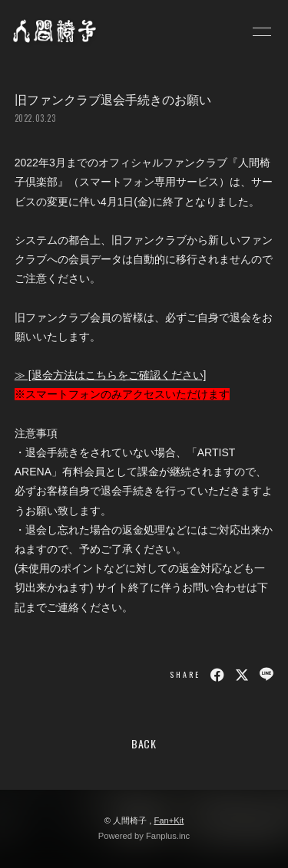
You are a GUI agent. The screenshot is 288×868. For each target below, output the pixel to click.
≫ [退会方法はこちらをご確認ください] (111, 375)
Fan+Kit (169, 820)
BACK (144, 743)
